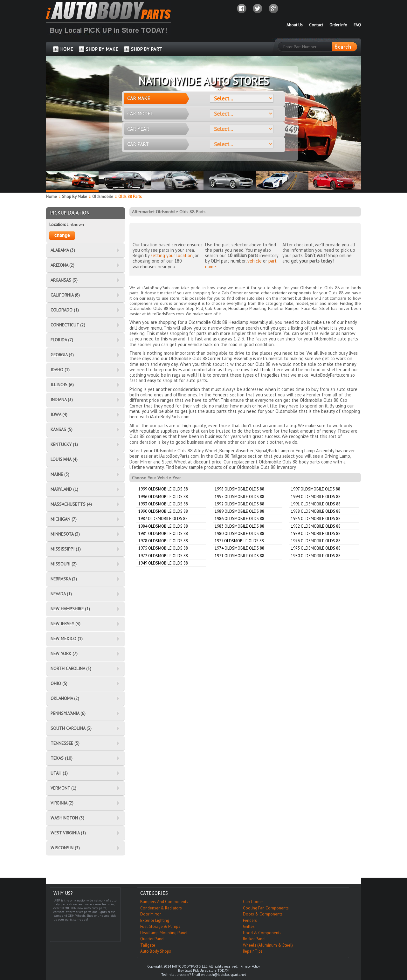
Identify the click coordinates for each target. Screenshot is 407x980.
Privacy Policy (250, 966)
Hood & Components (262, 933)
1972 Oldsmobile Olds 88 (163, 556)
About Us (295, 25)
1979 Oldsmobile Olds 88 (316, 534)
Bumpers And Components (164, 902)
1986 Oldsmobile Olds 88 (239, 519)
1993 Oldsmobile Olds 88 (163, 504)
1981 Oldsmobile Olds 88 (163, 534)
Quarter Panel (152, 939)
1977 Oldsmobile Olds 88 (239, 541)
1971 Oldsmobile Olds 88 (239, 556)
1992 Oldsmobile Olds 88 (239, 504)
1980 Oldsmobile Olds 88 (239, 534)
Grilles (249, 926)
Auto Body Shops (156, 951)
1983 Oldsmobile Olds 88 (239, 526)
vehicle (255, 261)
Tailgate (148, 945)
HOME (67, 49)
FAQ (357, 25)
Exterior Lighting (155, 920)
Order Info (338, 25)
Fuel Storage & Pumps (160, 926)
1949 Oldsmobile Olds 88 (163, 563)
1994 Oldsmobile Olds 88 (316, 497)
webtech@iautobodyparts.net (224, 975)
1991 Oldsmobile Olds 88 (316, 504)
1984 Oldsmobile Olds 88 (163, 526)
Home (52, 197)
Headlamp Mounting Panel (164, 933)
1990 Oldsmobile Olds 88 (163, 511)
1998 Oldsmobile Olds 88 (239, 489)
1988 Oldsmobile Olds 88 (316, 511)
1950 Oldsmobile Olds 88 (316, 556)
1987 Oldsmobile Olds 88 (163, 519)
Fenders (250, 920)
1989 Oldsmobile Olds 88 (239, 511)
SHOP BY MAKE (102, 49)
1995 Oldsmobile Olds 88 (239, 497)
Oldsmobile (103, 197)
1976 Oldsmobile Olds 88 (316, 541)
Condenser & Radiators (161, 908)
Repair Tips (253, 951)
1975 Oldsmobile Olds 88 (163, 548)
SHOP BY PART (147, 49)
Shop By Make (75, 197)
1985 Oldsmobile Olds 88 (316, 519)
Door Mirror (151, 914)
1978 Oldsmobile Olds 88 (163, 541)
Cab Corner (253, 902)
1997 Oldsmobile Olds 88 (316, 489)
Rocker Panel (254, 939)
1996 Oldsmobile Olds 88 (163, 497)
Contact (316, 25)
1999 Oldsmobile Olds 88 (163, 489)
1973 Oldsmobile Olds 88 (316, 548)
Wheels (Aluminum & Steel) (268, 945)
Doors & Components (263, 914)
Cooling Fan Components (266, 908)
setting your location (172, 255)
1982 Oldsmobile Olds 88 (316, 526)
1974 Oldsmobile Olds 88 (239, 548)
